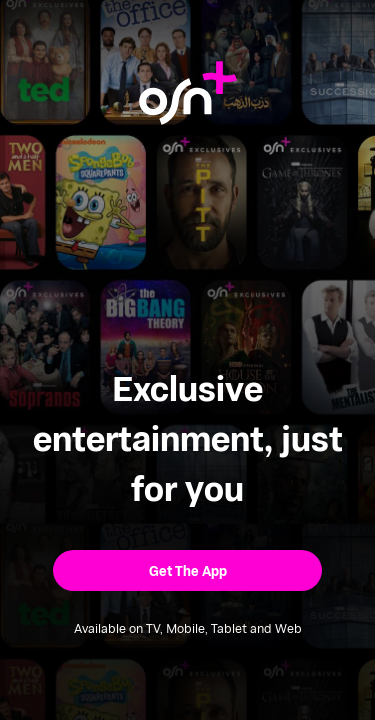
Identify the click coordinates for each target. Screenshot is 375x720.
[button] (187, 570)
